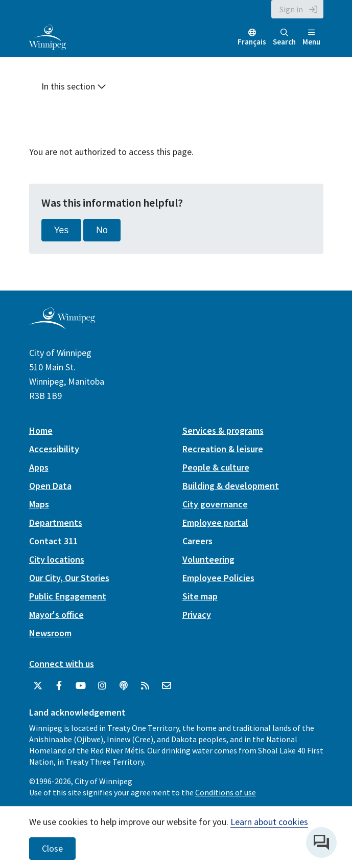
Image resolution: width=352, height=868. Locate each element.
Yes (62, 230)
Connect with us (62, 664)
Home (41, 430)
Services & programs (223, 430)
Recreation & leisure (223, 449)
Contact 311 (53, 541)
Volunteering (208, 559)
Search (284, 38)
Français (252, 42)
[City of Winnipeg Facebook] (59, 686)
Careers (197, 541)
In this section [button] (74, 86)
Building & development (231, 486)
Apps (39, 467)
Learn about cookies (269, 822)
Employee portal (215, 522)
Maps (39, 504)
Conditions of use (226, 792)
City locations (57, 559)
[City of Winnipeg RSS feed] (145, 686)
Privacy (197, 615)
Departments (56, 522)
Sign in (291, 9)
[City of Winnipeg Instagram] (102, 686)
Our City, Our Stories (69, 578)
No (102, 230)
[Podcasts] (124, 686)
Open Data (50, 486)
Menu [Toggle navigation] (311, 38)
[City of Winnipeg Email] (167, 686)
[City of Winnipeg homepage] (62, 325)
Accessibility (54, 449)
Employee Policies (218, 578)
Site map (200, 596)
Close (52, 849)
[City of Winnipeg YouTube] (81, 686)
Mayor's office (56, 615)
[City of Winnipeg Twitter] (38, 686)
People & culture (216, 467)
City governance (215, 504)
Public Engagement (68, 596)
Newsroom (50, 633)
